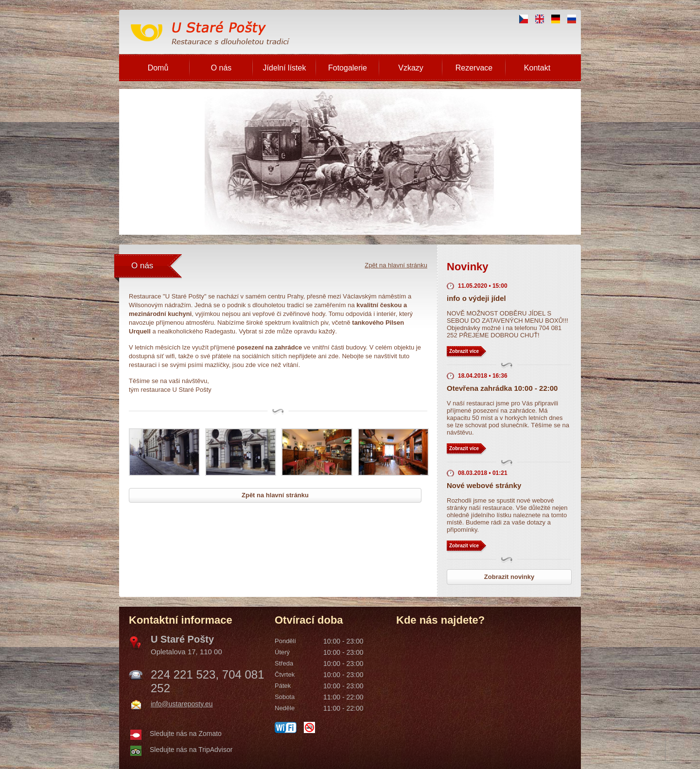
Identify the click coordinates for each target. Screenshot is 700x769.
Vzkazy (411, 68)
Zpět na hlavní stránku (396, 265)
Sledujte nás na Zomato (186, 734)
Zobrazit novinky (509, 577)
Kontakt (537, 68)
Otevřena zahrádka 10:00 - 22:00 (502, 388)
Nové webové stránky (484, 485)
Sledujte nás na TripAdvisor (191, 750)
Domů (158, 68)
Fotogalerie (348, 68)
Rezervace (474, 68)
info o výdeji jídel (476, 298)
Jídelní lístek (285, 68)
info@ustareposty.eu (182, 704)
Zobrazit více (464, 351)
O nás (221, 68)
